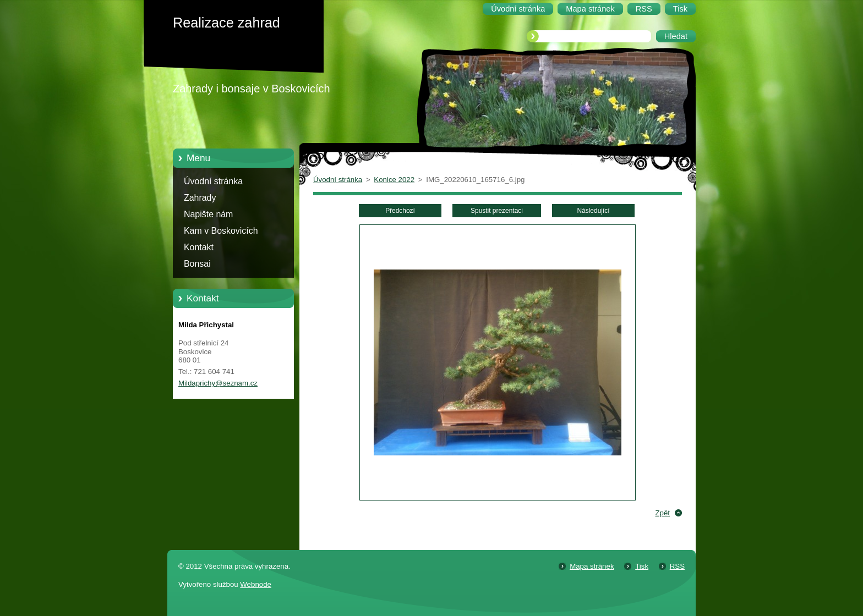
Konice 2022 (394, 180)
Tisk (642, 566)
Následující (593, 211)
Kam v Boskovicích (221, 231)
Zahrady (200, 198)
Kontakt (199, 247)
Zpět (662, 513)
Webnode (256, 584)
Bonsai (197, 264)
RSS (677, 566)
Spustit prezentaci (497, 211)
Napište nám (208, 214)
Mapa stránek (592, 566)
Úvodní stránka (213, 181)
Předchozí (400, 211)
